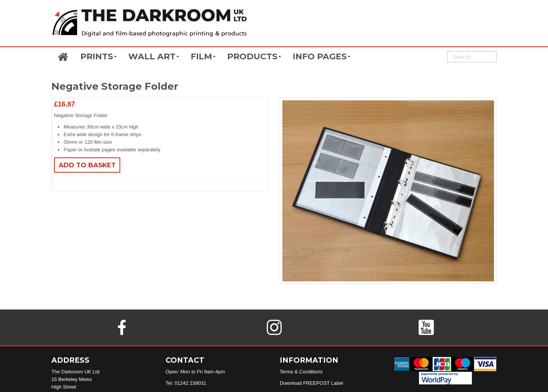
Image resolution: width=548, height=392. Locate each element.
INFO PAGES (322, 56)
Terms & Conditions (301, 372)
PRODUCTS (254, 56)
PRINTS (99, 56)
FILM (203, 56)
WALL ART (154, 56)
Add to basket (87, 165)
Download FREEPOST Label (311, 383)
